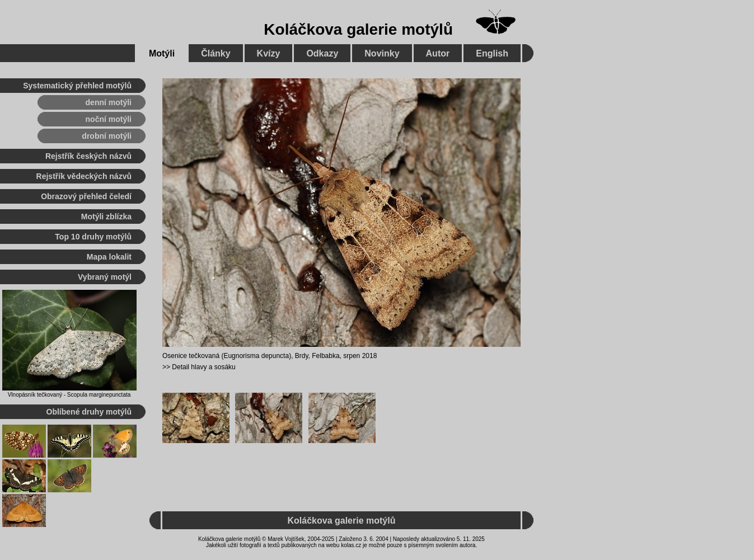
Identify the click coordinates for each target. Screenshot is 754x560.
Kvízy (269, 53)
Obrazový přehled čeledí (86, 196)
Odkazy (322, 53)
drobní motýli (107, 136)
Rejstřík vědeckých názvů (84, 176)
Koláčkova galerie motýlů (358, 29)
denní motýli (109, 102)
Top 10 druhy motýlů (93, 237)
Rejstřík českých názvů (88, 156)
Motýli (162, 53)
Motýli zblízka (106, 217)
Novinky (382, 53)
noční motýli (109, 119)
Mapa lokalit (109, 257)
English (492, 53)
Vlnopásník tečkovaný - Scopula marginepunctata (69, 395)
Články (216, 53)
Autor (438, 53)
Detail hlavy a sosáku (203, 367)
